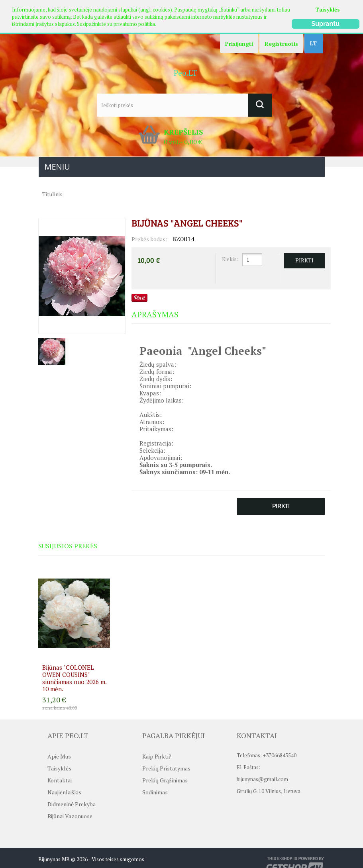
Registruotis (281, 44)
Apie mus (59, 756)
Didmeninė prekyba (72, 804)
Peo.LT (185, 73)
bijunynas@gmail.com (262, 776)
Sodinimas (155, 792)
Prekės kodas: (149, 239)
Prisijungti (239, 44)
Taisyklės (328, 10)
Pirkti (281, 506)
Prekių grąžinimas (165, 780)
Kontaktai (60, 780)
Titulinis (52, 194)
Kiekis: (230, 259)
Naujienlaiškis (64, 792)
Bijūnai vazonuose (70, 816)
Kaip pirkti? (157, 756)
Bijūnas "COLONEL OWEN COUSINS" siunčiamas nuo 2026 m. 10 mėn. (74, 678)
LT (313, 43)
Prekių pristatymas (166, 768)
